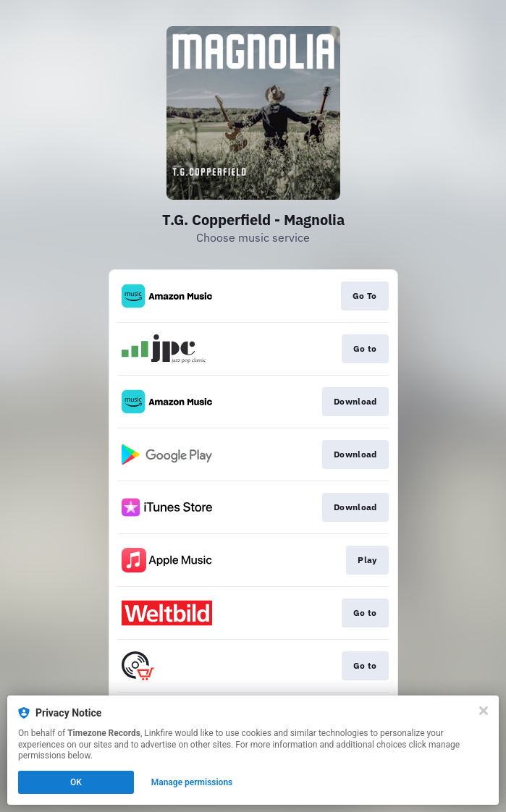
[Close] (484, 711)
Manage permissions (192, 782)
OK (76, 782)
